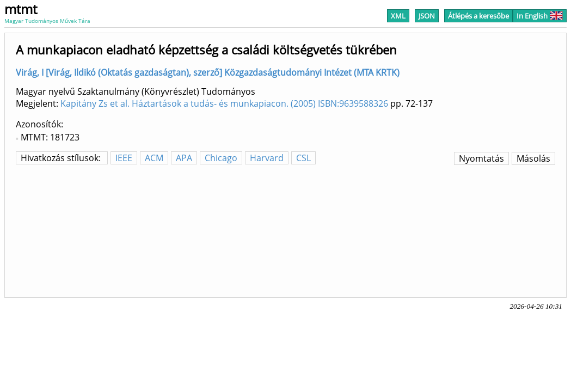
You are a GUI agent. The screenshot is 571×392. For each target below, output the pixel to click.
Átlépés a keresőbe (478, 16)
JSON (427, 16)
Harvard (267, 158)
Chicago (221, 158)
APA (184, 158)
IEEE (124, 158)
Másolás (533, 158)
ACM (154, 158)
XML (398, 16)
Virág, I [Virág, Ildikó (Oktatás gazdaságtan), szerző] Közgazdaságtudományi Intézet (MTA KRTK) (208, 72)
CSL (303, 158)
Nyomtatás (481, 158)
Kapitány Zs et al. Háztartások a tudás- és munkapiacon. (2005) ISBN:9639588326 (224, 103)
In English (540, 16)
